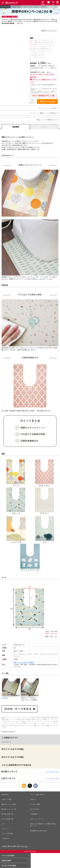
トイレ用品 (53, 7)
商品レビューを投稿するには (47, 120)
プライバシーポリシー (37, 819)
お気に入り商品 (7, 799)
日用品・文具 (16, 7)
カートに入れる (47, 101)
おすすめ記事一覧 (7, 819)
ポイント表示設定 (7, 834)
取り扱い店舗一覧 (7, 814)
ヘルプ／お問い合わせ (37, 794)
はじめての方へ (35, 809)
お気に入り (32, 103)
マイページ (5, 829)
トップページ (5, 7)
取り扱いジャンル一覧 (9, 809)
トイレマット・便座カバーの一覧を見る (43, 113)
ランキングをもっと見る (52, 771)
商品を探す (5, 794)
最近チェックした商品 (9, 804)
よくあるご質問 (35, 804)
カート (4, 824)
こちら (25, 846)
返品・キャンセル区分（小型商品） (24, 663)
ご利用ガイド (6, 838)
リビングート (6, 742)
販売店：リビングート (49, 30)
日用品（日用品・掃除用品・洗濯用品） (35, 7)
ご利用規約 (34, 814)
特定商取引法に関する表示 (39, 831)
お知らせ (33, 799)
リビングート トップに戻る (47, 108)
